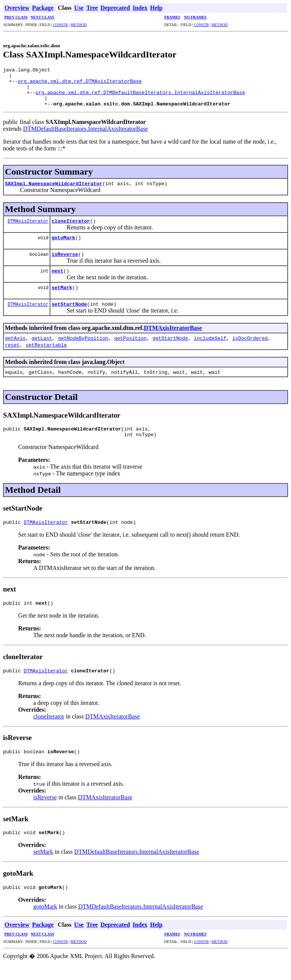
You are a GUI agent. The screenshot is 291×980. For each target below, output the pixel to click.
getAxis (15, 346)
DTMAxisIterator (28, 229)
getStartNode (170, 346)
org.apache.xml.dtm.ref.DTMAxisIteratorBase (80, 84)
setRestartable (46, 353)
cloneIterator (71, 229)
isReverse (65, 262)
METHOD (79, 25)
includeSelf (210, 346)
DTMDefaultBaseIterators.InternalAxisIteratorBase (86, 137)
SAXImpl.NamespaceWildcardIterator (54, 191)
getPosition (131, 346)
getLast (42, 346)
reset (12, 353)
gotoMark (63, 245)
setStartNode (69, 312)
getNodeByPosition (83, 346)
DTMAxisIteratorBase (173, 336)
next (57, 279)
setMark (62, 295)
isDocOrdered (250, 346)
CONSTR (60, 25)
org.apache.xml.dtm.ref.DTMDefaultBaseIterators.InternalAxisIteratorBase (140, 98)
